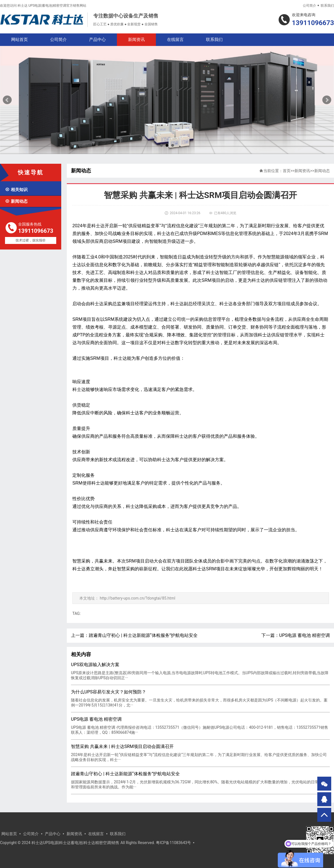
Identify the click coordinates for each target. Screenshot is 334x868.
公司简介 (310, 6)
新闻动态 (16, 201)
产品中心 (97, 40)
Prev (7, 100)
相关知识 (16, 190)
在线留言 (175, 40)
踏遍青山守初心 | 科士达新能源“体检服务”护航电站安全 (143, 635)
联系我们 (327, 6)
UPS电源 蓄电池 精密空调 (304, 635)
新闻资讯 (136, 40)
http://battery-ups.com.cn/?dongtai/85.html (137, 598)
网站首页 (19, 40)
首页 (287, 171)
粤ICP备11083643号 (174, 843)
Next (327, 100)
